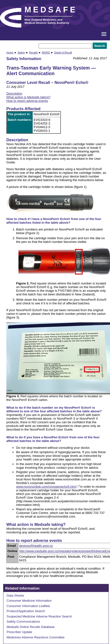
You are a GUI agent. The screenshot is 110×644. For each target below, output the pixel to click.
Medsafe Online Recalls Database (31, 627)
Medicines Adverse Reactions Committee (36, 637)
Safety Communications (23, 622)
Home (10, 53)
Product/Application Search (26, 611)
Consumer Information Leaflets (28, 606)
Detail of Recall (63, 53)
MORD (46, 53)
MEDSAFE (51, 10)
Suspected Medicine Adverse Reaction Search (39, 616)
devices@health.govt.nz (36, 546)
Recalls (33, 53)
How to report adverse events (27, 101)
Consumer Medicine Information (29, 601)
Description (14, 93)
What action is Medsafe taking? (28, 97)
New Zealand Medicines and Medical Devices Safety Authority (47, 21)
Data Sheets (15, 595)
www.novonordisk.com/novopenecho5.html (46, 487)
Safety (21, 53)
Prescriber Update (19, 632)
